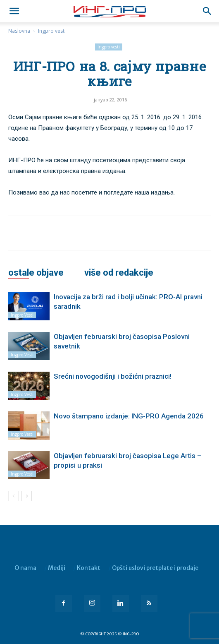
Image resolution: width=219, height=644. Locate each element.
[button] (207, 11)
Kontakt (89, 568)
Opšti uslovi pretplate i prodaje (155, 568)
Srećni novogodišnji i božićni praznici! (113, 376)
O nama (25, 568)
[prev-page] (13, 496)
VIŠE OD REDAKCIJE (119, 273)
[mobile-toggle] (14, 11)
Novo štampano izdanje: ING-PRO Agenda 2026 (129, 416)
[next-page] (27, 496)
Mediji (57, 568)
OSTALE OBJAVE (36, 273)
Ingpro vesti (52, 31)
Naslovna (19, 31)
